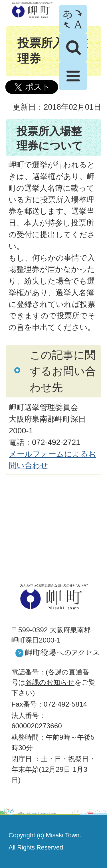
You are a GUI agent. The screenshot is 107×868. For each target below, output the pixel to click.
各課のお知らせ (50, 682)
